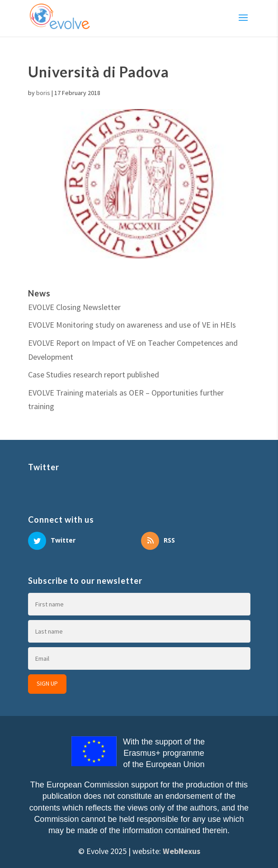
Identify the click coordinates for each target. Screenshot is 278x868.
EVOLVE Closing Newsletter (74, 307)
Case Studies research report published (94, 374)
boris (43, 93)
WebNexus (181, 851)
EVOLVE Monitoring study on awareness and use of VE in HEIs (132, 325)
